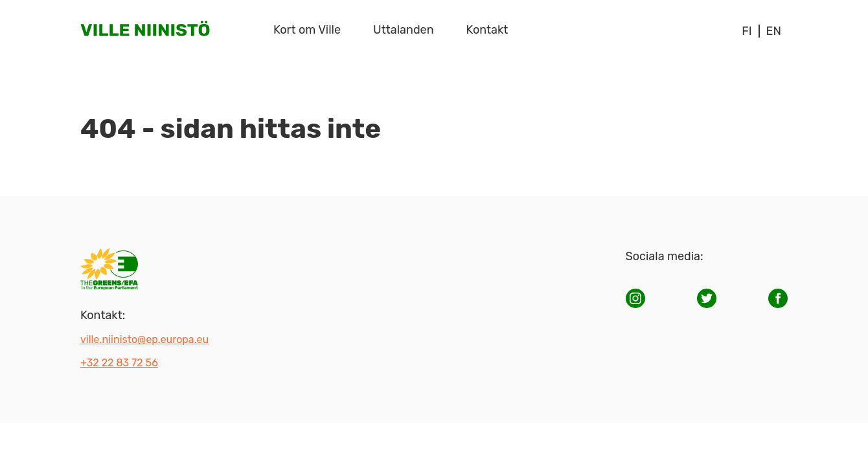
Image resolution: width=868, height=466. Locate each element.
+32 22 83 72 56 (119, 363)
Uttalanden (404, 30)
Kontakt (487, 30)
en (774, 31)
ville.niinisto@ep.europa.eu (144, 339)
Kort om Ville (307, 30)
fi (747, 31)
